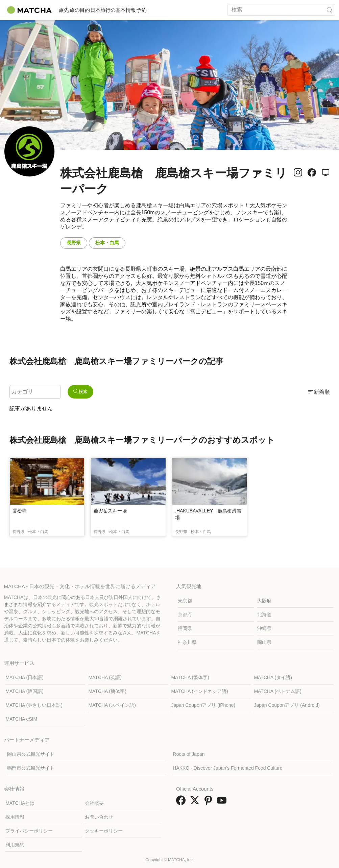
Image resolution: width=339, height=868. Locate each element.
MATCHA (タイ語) (273, 677)
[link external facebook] (182, 803)
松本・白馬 (107, 243)
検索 (81, 392)
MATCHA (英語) (105, 677)
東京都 (185, 601)
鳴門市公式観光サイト (31, 768)
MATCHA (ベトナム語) (278, 691)
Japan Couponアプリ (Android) (287, 705)
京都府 (185, 614)
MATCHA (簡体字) (107, 691)
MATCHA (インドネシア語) (200, 691)
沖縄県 (264, 628)
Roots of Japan (189, 754)
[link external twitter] (196, 803)
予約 (178, 10)
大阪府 (264, 601)
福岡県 (185, 628)
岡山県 (264, 642)
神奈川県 (187, 642)
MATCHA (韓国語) (25, 691)
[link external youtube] (223, 803)
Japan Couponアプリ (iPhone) (203, 705)
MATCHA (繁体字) (190, 677)
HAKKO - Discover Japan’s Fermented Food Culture (227, 768)
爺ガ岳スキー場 (110, 511)
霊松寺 (20, 511)
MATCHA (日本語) (25, 677)
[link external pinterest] (210, 803)
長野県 (74, 243)
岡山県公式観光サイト (31, 754)
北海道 (264, 614)
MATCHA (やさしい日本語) (34, 705)
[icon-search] (330, 10)
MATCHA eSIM (21, 719)
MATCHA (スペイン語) (112, 705)
